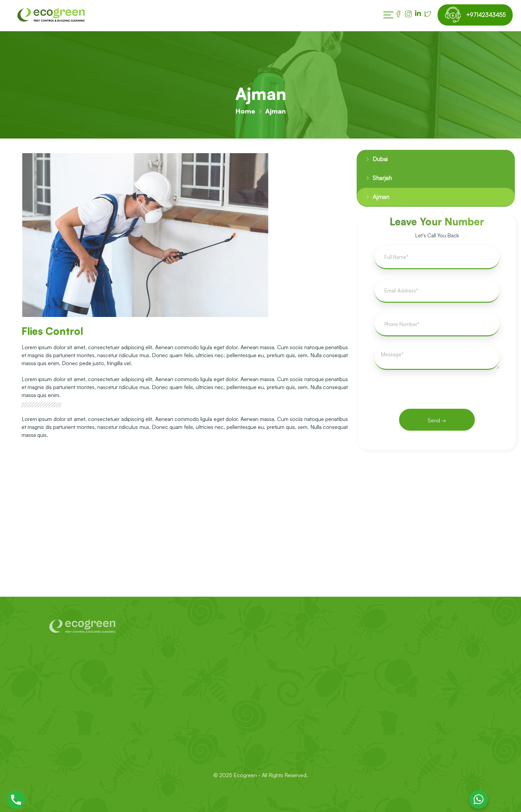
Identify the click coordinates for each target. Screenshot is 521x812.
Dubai (374, 159)
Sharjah (376, 179)
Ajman (374, 199)
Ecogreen (246, 775)
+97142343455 (483, 15)
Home (245, 112)
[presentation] (437, 397)
